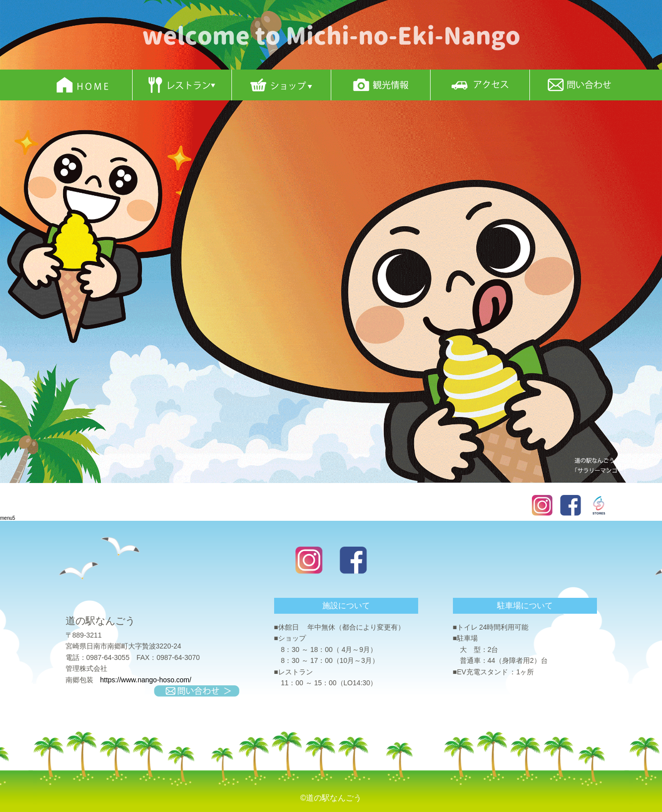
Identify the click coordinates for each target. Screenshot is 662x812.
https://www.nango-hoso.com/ (146, 680)
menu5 (8, 518)
